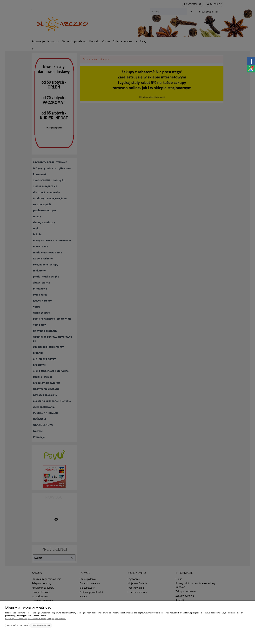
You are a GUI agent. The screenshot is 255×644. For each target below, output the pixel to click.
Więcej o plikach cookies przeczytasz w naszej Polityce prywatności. (36, 619)
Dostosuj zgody (41, 625)
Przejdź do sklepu (17, 625)
